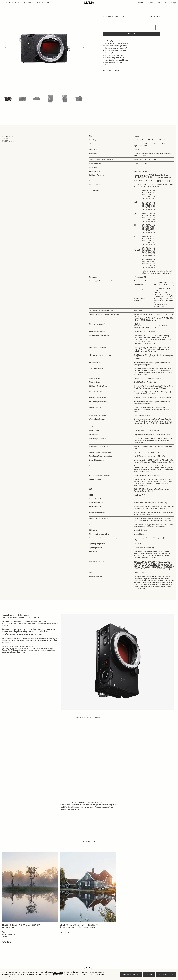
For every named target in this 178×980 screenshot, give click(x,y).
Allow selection (166, 975)
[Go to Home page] (89, 3)
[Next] (84, 48)
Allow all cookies (131, 975)
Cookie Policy (58, 975)
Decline (149, 975)
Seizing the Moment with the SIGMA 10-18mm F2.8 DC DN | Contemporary (79, 926)
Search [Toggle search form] (165, 3)
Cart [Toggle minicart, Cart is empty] (173, 3)
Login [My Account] (157, 3)
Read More (6, 942)
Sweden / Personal (145, 3)
